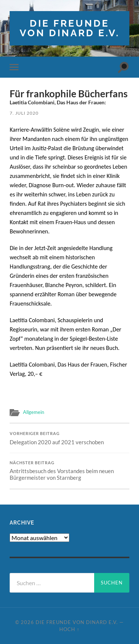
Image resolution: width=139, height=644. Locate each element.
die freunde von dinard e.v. (70, 28)
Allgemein (34, 412)
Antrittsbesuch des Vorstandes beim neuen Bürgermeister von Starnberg (69, 471)
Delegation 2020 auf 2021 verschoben (69, 438)
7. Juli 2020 (24, 113)
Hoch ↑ (69, 629)
